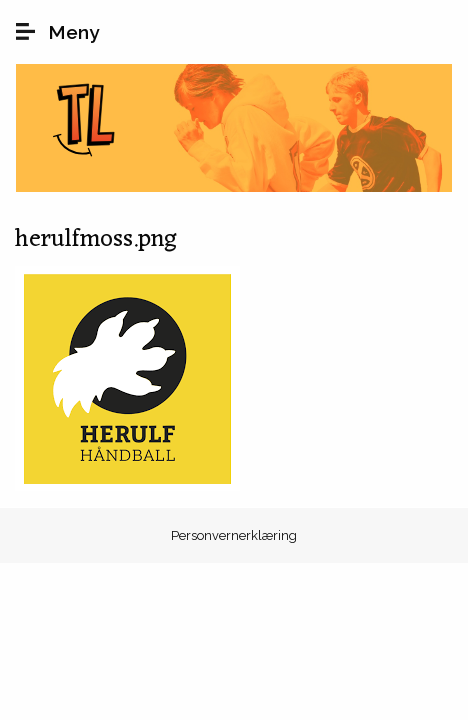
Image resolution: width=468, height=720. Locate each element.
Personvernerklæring (234, 535)
